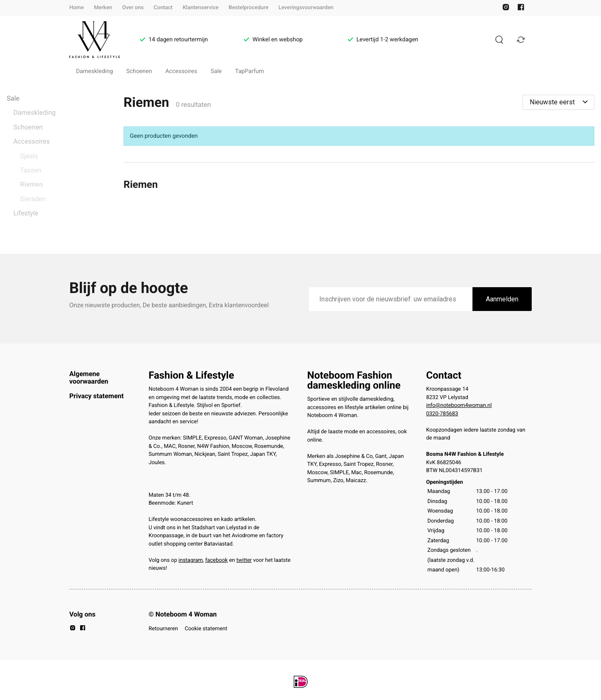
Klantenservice (201, 8)
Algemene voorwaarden (89, 378)
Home (77, 8)
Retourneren (163, 629)
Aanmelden (502, 299)
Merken (103, 8)
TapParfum (249, 71)
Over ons (133, 8)
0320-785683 (442, 414)
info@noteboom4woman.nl (459, 406)
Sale (216, 71)
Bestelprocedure (249, 8)
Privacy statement (96, 396)
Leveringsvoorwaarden (306, 8)
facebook (217, 560)
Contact (163, 8)
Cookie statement (206, 629)
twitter (244, 560)
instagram (191, 560)
